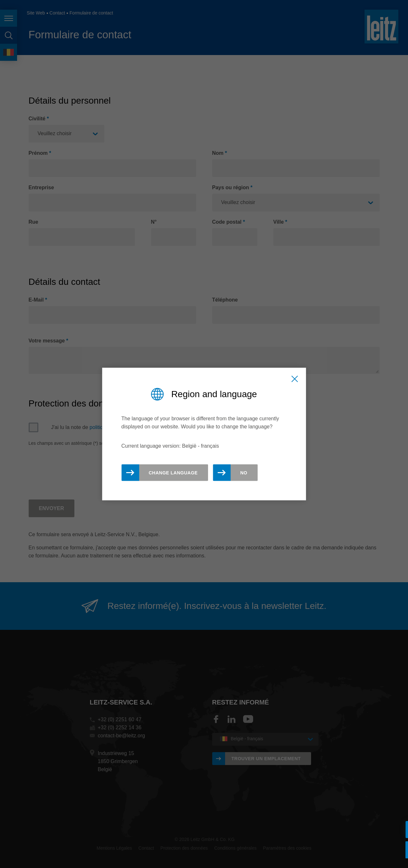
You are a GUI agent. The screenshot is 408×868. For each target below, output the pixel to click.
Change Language (173, 473)
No (244, 473)
